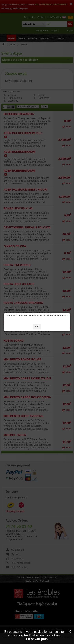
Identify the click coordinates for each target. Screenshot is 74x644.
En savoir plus (37, 639)
